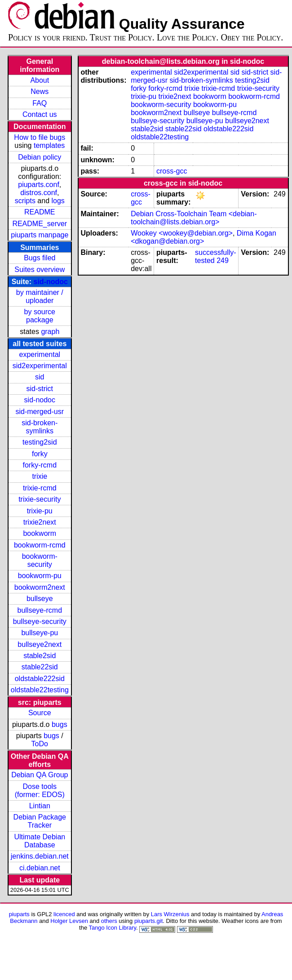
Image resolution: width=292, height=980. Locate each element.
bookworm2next (40, 587)
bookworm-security (40, 560)
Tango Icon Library (112, 928)
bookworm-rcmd (40, 545)
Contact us (40, 114)
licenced (64, 914)
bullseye (40, 599)
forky (40, 454)
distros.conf (39, 193)
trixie (40, 476)
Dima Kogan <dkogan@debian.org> (204, 237)
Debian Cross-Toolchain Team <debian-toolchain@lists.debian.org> (194, 218)
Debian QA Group (40, 775)
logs (58, 201)
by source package (40, 316)
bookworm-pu (40, 576)
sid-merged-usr (40, 412)
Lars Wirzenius (170, 914)
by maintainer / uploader (40, 296)
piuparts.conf (39, 185)
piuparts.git (148, 921)
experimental (40, 354)
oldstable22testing (40, 690)
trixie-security (40, 499)
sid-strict (40, 389)
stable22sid (40, 667)
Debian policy (40, 157)
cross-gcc (172, 171)
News (40, 91)
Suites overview (40, 269)
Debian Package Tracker (40, 821)
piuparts (19, 914)
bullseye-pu (40, 633)
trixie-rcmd (40, 488)
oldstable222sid (40, 679)
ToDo (40, 744)
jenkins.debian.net (40, 856)
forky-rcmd (40, 465)
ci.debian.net (40, 868)
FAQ (40, 103)
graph (50, 332)
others (109, 921)
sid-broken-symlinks (40, 427)
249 (223, 261)
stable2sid (40, 656)
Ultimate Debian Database (40, 841)
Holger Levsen (69, 921)
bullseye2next (40, 644)
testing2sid (40, 442)
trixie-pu (40, 511)
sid (40, 377)
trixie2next (40, 522)
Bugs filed (40, 258)
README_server (40, 224)
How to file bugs (40, 137)
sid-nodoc (51, 282)
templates (49, 145)
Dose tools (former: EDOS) (40, 791)
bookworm (40, 533)
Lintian (40, 806)
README (40, 212)
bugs (60, 724)
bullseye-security (40, 621)
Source (40, 713)
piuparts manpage (40, 235)
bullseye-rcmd (40, 610)
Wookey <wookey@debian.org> (182, 233)
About (40, 80)
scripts (25, 201)
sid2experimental (40, 366)
